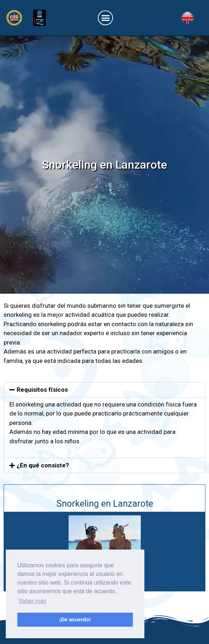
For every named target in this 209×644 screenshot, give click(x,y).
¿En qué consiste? (43, 465)
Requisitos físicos (42, 390)
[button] (105, 18)
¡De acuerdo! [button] (75, 619)
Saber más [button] (32, 601)
